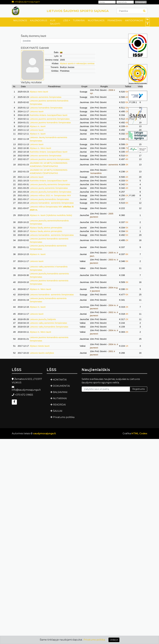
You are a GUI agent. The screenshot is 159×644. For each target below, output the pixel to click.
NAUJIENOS (20, 20)
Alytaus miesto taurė (40, 346)
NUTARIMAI (60, 398)
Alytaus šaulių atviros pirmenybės (46, 228)
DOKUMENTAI (61, 386)
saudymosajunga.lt (44, 433)
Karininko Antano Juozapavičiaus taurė (49, 115)
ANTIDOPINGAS (134, 20)
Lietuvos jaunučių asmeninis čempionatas (50, 184)
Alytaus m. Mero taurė (40, 148)
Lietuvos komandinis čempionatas (46, 108)
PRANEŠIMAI (115, 20)
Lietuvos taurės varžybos (42, 353)
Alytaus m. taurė (38, 126)
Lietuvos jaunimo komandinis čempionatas (50, 122)
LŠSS (66, 20)
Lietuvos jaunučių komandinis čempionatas (50, 192)
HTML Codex (139, 433)
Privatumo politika (64, 417)
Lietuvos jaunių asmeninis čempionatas (49, 188)
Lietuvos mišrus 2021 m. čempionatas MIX (50, 195)
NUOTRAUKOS (96, 20)
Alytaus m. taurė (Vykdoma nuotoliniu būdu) (51, 215)
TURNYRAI (79, 20)
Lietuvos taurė (37, 111)
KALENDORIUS (39, 20)
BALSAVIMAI (60, 392)
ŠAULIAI (58, 411)
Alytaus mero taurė (39, 92)
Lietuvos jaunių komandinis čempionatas (49, 199)
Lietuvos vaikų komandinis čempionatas (49, 327)
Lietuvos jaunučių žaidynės (43, 319)
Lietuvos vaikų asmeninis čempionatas (48, 323)
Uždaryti (114, 640)
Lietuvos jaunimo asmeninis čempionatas (50, 119)
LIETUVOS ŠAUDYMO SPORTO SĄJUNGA (78, 11)
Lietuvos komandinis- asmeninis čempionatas (52, 203)
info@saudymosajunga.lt (27, 2)
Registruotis (139, 389)
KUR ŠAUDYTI (55, 22)
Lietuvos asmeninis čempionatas (46, 97)
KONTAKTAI (60, 380)
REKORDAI (59, 405)
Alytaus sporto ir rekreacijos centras (77, 63)
